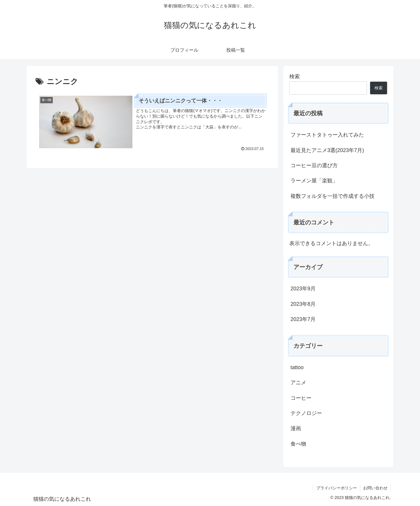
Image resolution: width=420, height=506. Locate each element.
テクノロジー (306, 413)
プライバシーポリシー (337, 488)
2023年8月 (303, 304)
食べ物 (298, 444)
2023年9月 (303, 289)
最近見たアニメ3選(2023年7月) (327, 150)
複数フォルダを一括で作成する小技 (332, 196)
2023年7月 (303, 319)
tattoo (297, 367)
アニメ (298, 383)
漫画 (296, 428)
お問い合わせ (375, 488)
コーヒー (301, 398)
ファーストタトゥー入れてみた (327, 135)
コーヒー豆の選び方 (314, 165)
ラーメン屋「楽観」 (314, 181)
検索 (295, 76)
